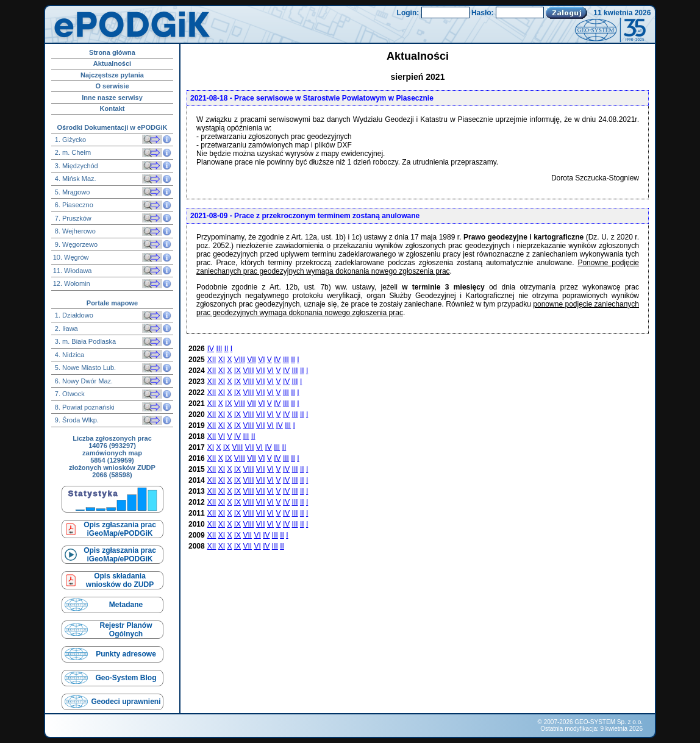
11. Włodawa (73, 271)
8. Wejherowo (74, 231)
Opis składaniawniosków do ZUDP (120, 580)
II (227, 349)
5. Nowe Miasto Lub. (84, 368)
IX (237, 371)
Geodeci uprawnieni (126, 702)
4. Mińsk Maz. (75, 179)
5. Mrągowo (72, 192)
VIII (240, 360)
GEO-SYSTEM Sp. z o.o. (609, 722)
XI (222, 360)
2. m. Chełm (72, 152)
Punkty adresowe (126, 654)
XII (212, 360)
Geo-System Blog (126, 678)
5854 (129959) (112, 460)
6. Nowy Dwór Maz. (83, 381)
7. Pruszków (72, 218)
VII (252, 360)
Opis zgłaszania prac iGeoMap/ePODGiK (120, 529)
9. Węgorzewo (75, 244)
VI (261, 360)
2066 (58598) (112, 475)
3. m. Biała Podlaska (84, 341)
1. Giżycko (70, 140)
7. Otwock (69, 394)
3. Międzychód (76, 166)
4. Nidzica (69, 355)
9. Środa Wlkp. (76, 420)
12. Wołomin (72, 283)
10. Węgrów (71, 257)
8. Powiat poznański (84, 407)
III (219, 349)
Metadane (126, 605)
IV (211, 349)
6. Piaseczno (73, 205)
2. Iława (66, 329)
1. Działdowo (73, 315)
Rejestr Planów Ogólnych (126, 630)
